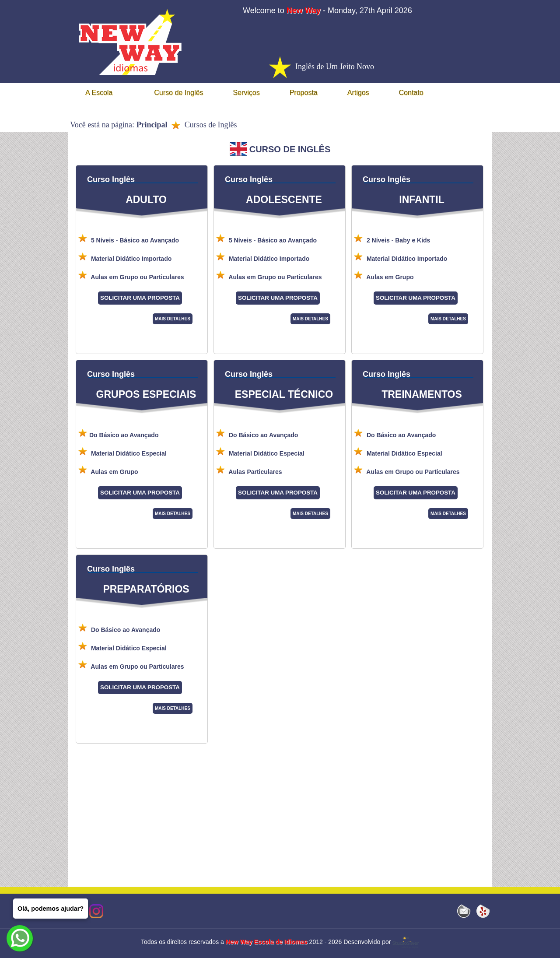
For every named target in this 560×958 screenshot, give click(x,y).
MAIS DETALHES (173, 319)
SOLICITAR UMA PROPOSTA (140, 298)
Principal (152, 125)
